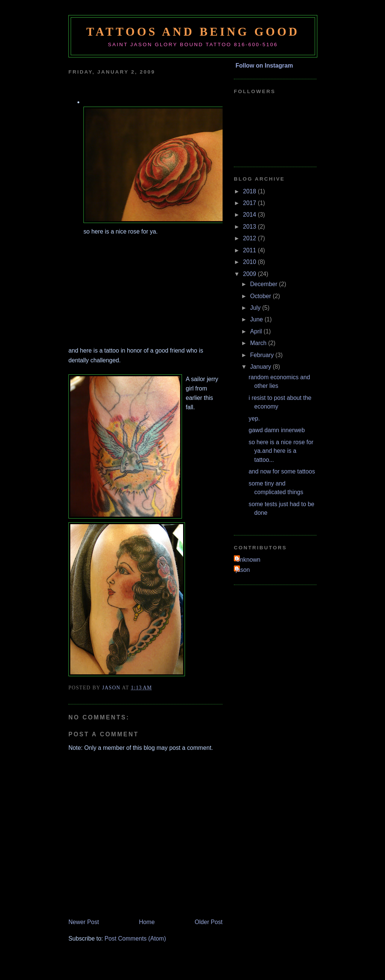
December (264, 284)
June (257, 319)
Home (147, 922)
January (261, 367)
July (256, 308)
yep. (254, 418)
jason (243, 570)
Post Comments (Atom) (135, 939)
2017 (250, 203)
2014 (250, 215)
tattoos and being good (193, 32)
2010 (250, 262)
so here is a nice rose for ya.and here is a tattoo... (281, 451)
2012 (250, 238)
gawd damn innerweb (277, 430)
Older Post (209, 922)
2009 (250, 274)
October (261, 296)
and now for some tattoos (282, 471)
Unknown (248, 560)
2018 (250, 191)
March (259, 343)
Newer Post (84, 922)
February (263, 355)
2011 (250, 250)
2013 (250, 227)
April (257, 331)
